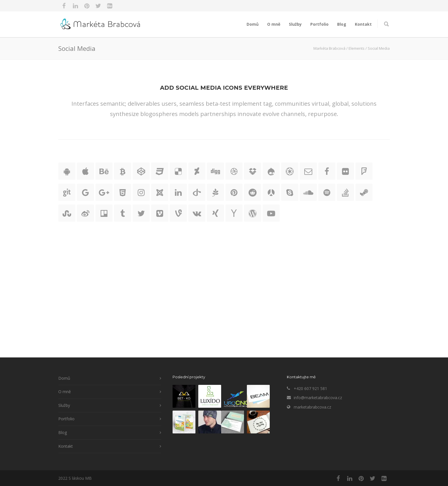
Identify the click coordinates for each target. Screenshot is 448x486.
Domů (253, 24)
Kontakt (363, 24)
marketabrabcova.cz (312, 407)
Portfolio (319, 24)
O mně (274, 24)
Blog (342, 24)
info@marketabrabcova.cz (318, 398)
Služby (295, 24)
